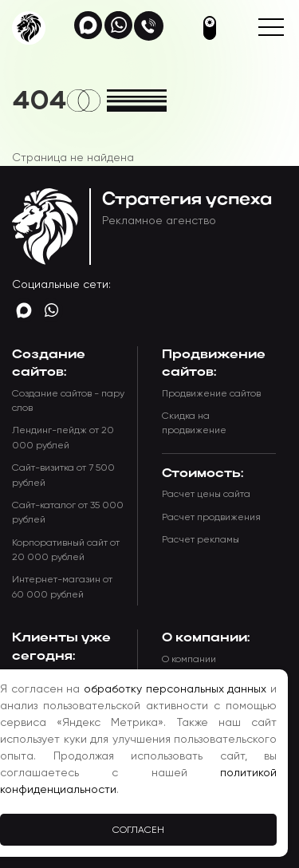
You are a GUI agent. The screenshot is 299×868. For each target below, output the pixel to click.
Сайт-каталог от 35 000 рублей (68, 512)
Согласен (138, 830)
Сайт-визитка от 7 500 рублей (63, 475)
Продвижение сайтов (211, 393)
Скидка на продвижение (194, 423)
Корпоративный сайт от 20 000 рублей (66, 550)
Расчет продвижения (211, 517)
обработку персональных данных (175, 688)
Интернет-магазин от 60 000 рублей (62, 586)
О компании (189, 659)
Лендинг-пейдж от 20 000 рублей (63, 437)
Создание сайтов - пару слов (68, 400)
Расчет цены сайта (206, 494)
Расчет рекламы (201, 539)
